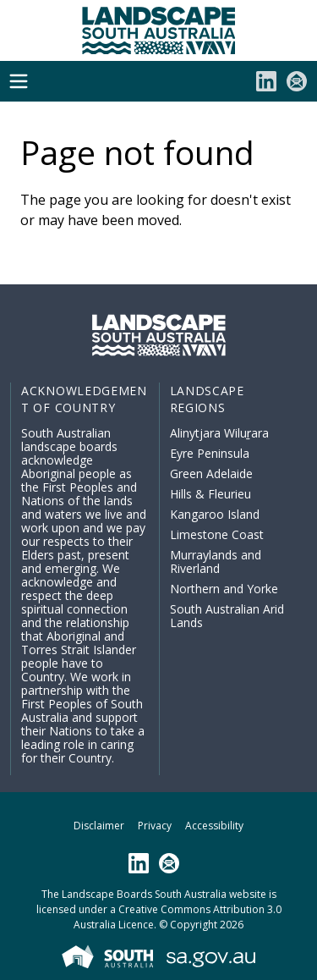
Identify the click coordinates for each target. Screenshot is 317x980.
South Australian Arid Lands (227, 616)
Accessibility (214, 826)
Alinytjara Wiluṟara (220, 433)
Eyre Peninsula (210, 453)
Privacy (155, 826)
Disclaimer (99, 826)
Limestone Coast (217, 534)
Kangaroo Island (215, 514)
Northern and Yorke (224, 589)
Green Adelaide (211, 473)
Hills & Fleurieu (210, 494)
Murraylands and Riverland (216, 562)
